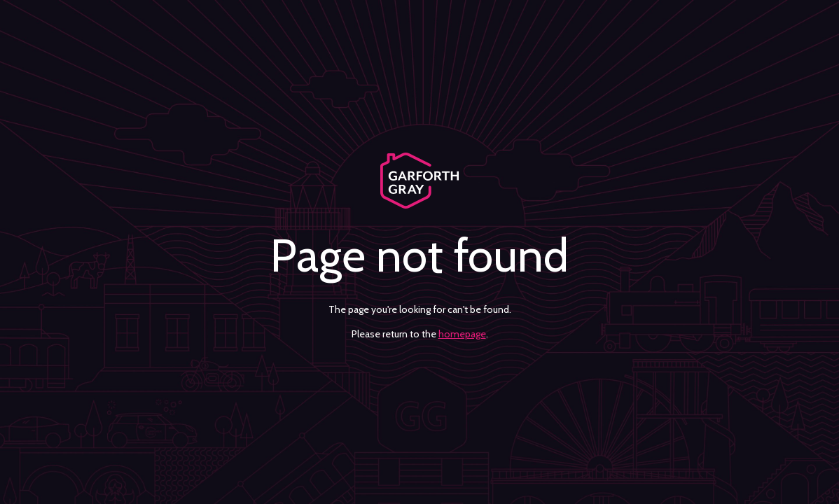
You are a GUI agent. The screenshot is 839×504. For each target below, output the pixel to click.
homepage (462, 334)
